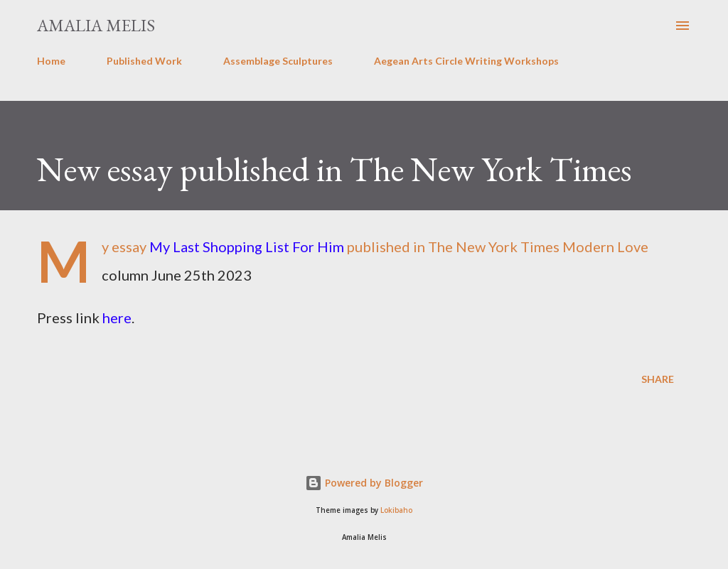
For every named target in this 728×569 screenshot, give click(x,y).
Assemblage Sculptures (278, 61)
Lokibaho (396, 510)
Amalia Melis (96, 25)
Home (51, 61)
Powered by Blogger (364, 483)
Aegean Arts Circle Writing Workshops (466, 61)
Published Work (144, 61)
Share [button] (658, 379)
